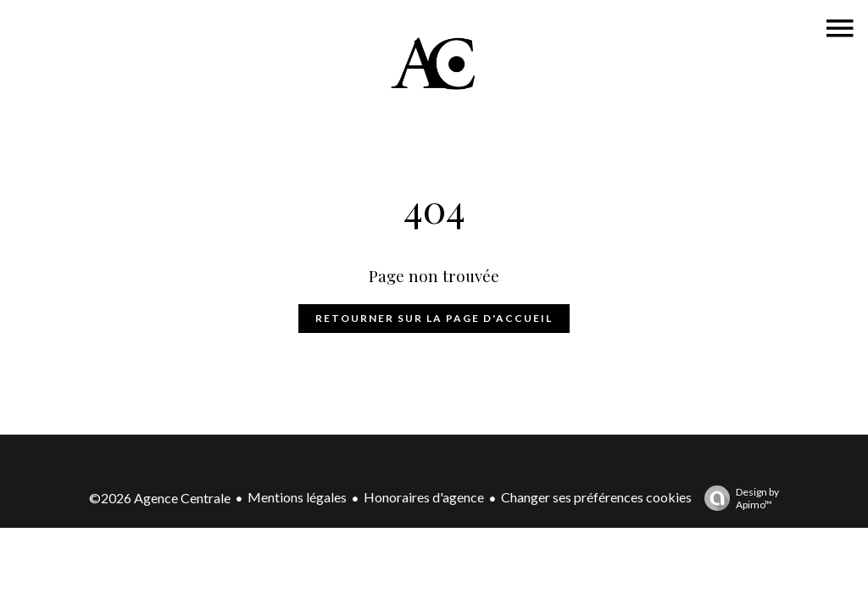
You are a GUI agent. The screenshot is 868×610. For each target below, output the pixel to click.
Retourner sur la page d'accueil (434, 318)
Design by (737, 498)
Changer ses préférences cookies (596, 497)
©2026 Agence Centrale (160, 498)
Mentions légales (297, 497)
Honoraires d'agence (424, 497)
